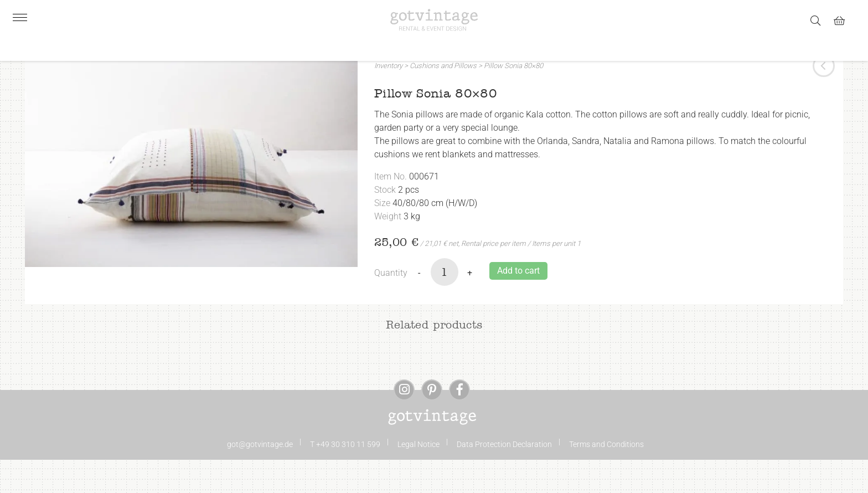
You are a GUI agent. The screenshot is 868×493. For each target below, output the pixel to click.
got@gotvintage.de (260, 477)
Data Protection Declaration (504, 477)
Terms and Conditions (606, 477)
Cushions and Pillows (443, 99)
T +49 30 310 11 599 (345, 477)
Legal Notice (418, 477)
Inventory (388, 99)
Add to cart (518, 304)
